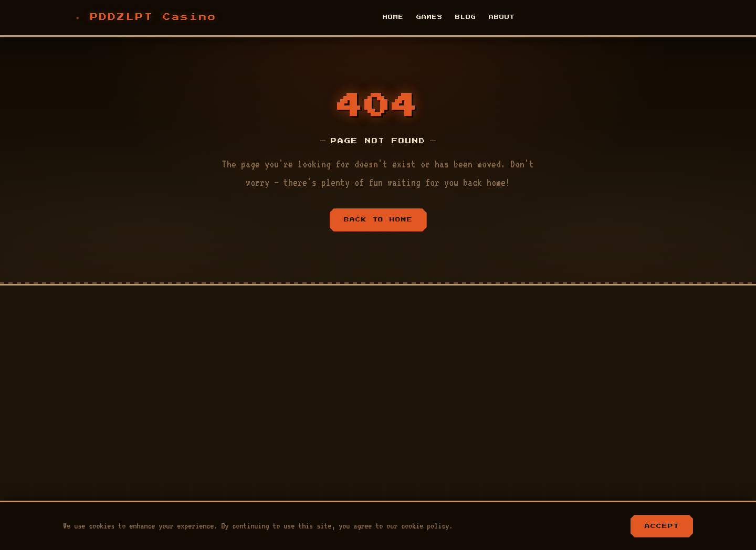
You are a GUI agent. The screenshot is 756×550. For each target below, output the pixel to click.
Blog (466, 17)
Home (393, 17)
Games (429, 17)
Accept (662, 526)
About (502, 17)
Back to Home (378, 219)
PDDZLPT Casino (154, 17)
